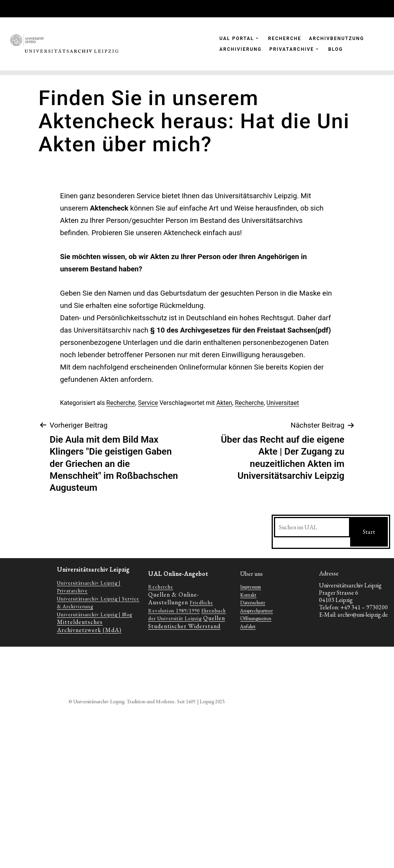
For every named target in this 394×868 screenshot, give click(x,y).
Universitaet (283, 403)
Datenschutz (253, 603)
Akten (224, 403)
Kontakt (248, 595)
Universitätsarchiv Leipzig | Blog (94, 615)
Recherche (121, 403)
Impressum (250, 587)
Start (369, 532)
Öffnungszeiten (256, 618)
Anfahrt (248, 626)
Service (148, 403)
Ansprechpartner (256, 611)
